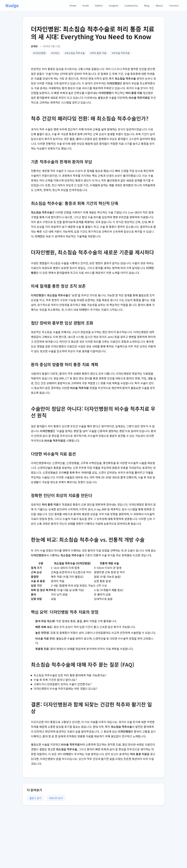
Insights (114, 5)
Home (73, 5)
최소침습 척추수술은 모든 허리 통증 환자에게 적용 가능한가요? (70, 675)
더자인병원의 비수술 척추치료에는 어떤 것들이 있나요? (65, 689)
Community (131, 5)
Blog (147, 5)
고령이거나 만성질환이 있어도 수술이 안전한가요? (63, 684)
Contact (174, 5)
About (159, 5)
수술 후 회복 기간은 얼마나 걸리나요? (55, 680)
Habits (99, 5)
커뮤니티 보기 (56, 798)
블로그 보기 (35, 798)
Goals (86, 5)
